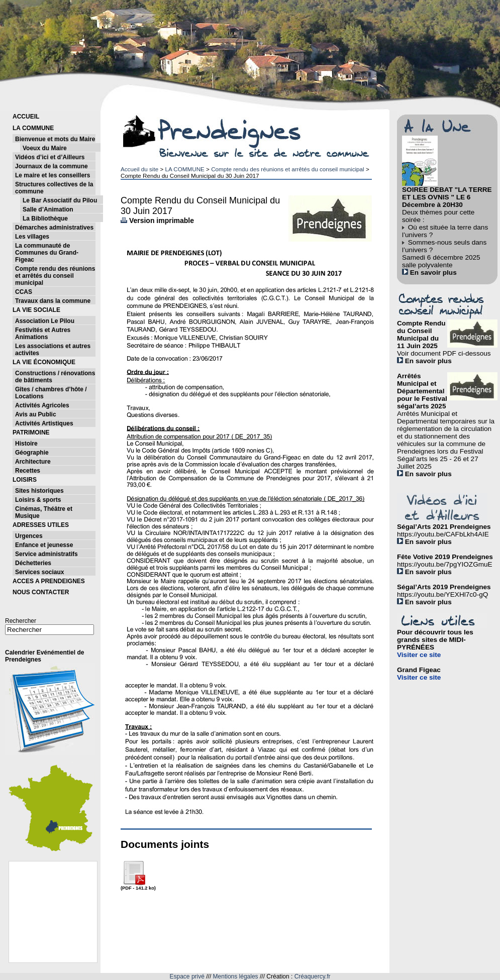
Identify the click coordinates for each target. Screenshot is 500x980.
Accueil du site (139, 169)
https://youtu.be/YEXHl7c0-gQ (442, 594)
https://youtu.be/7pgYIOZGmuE (445, 564)
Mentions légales (236, 976)
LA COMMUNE (184, 169)
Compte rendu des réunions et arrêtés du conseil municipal (288, 169)
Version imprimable (157, 221)
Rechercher (21, 621)
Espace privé (187, 976)
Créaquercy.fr (313, 976)
